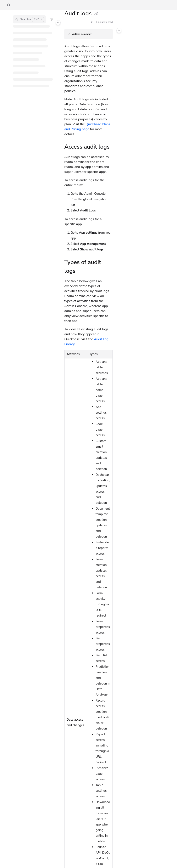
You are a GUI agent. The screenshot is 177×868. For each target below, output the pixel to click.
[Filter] (52, 19)
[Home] (9, 5)
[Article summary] (88, 34)
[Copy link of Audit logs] (96, 14)
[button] (29, 19)
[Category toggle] (58, 23)
